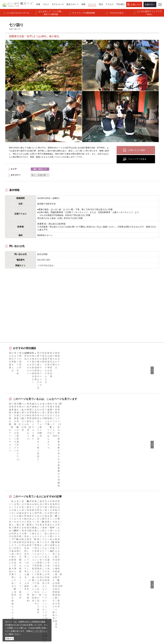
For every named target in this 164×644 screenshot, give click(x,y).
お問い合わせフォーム (137, 626)
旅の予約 (10, 579)
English (128, 555)
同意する (9, 639)
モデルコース (12, 565)
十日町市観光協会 (45, 265)
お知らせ (10, 589)
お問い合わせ (131, 587)
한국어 (128, 558)
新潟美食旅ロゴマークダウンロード (62, 593)
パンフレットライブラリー (58, 586)
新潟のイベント (19, 536)
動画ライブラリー (54, 582)
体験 (8, 572)
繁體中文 (129, 565)
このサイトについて (55, 562)
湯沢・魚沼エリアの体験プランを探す (27, 484)
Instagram (90, 562)
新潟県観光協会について (57, 565)
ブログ (88, 565)
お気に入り (136, 4)
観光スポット (12, 568)
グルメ (9, 562)
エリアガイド (12, 558)
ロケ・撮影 (88, 626)
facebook (90, 555)
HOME (7, 536)
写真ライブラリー (91, 620)
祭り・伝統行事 (39, 175)
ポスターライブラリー (56, 589)
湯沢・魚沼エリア (40, 169)
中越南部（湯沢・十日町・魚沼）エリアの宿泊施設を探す (36, 500)
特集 (8, 555)
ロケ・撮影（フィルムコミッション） (63, 603)
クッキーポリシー (40, 631)
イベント (10, 576)
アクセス (10, 582)
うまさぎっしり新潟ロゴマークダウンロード (63, 598)
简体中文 (129, 562)
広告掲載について (54, 572)
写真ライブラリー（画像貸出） (60, 579)
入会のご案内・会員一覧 (57, 568)
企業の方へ (150, 4)
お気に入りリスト (14, 586)
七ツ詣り (33, 536)
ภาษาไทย (129, 572)
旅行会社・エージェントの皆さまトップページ (63, 556)
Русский (129, 568)
